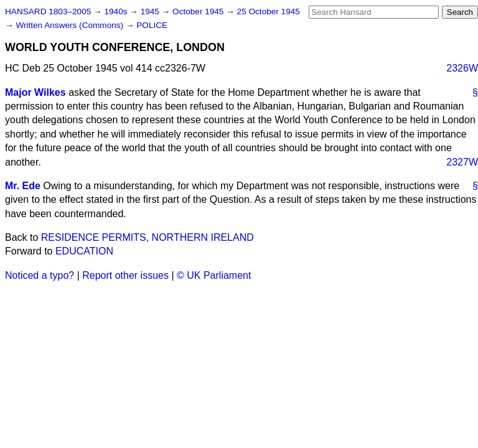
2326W (462, 68)
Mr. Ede (23, 186)
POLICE (152, 25)
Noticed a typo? (40, 275)
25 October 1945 (269, 12)
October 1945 (199, 12)
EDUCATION (84, 251)
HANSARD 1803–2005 (48, 12)
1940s (117, 12)
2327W (462, 162)
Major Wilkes (35, 92)
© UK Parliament (214, 275)
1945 (151, 12)
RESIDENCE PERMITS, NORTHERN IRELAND (148, 237)
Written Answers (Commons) (71, 25)
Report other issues (125, 275)
